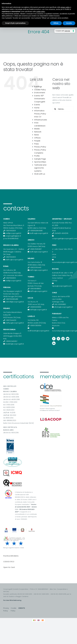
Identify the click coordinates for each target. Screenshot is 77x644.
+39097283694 (36, 326)
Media (37, 129)
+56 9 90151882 (60, 304)
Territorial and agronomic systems (40, 168)
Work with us (40, 174)
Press (36, 144)
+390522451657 (11, 341)
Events (37, 105)
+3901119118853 (35, 289)
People (37, 141)
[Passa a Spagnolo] (43, 620)
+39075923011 (10, 231)
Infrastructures (41, 120)
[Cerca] (55, 109)
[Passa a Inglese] (38, 620)
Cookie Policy (40, 90)
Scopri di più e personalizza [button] (15, 23)
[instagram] (63, 339)
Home (37, 108)
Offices (37, 138)
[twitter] (58, 339)
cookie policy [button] (41, 11)
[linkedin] (54, 343)
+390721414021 (11, 320)
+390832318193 (35, 307)
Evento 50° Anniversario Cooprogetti (40, 99)
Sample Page (40, 159)
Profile (37, 156)
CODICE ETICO (9, 562)
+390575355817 (36, 249)
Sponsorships (40, 162)
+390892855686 (36, 231)
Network (38, 132)
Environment (40, 93)
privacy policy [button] (65, 7)
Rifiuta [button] (56, 23)
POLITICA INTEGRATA (11, 556)
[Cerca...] (63, 109)
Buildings (38, 87)
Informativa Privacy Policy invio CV (40, 114)
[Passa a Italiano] (34, 620)
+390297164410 (36, 268)
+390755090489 (12, 299)
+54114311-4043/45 (61, 233)
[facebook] (54, 339)
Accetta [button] (69, 23)
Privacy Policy (40, 147)
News (37, 135)
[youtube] (68, 339)
